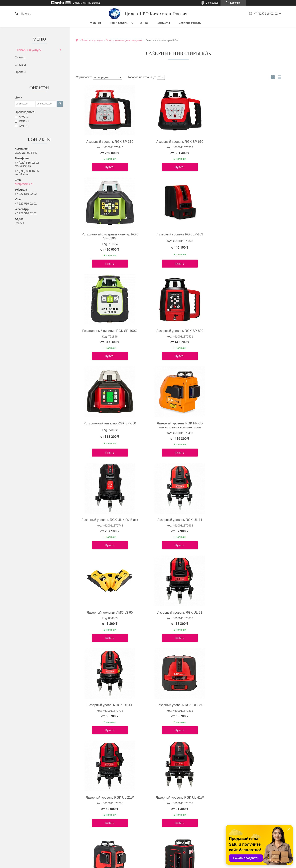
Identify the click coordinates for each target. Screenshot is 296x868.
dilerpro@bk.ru (24, 184)
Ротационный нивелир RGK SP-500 (109, 331)
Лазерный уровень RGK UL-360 (178, 520)
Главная (95, 23)
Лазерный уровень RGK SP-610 (177, 142)
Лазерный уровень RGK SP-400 (246, 798)
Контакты (163, 23)
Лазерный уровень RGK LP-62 (109, 705)
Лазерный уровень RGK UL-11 (109, 427)
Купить (109, 171)
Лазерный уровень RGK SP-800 (246, 238)
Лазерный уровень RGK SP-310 (109, 142)
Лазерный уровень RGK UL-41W (109, 613)
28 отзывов (212, 3)
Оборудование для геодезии (124, 40)
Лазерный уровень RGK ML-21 (177, 798)
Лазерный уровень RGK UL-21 (246, 427)
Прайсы (20, 72)
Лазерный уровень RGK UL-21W (246, 520)
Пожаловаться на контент (158, 864)
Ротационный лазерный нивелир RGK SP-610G (246, 144)
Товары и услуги (29, 50)
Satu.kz (165, 861)
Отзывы (20, 64)
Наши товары (119, 23)
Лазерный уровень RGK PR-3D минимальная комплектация (177, 333)
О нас (144, 23)
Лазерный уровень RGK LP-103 (109, 238)
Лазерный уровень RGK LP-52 (246, 613)
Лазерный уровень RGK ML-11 (109, 798)
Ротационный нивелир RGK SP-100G (177, 238)
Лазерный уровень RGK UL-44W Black (246, 331)
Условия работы (190, 23)
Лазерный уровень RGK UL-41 (109, 520)
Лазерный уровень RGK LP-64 (177, 705)
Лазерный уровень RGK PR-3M (177, 613)
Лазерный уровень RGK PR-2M (246, 705)
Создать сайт (80, 3)
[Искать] (16, 14)
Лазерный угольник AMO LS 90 (178, 427)
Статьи (20, 57)
